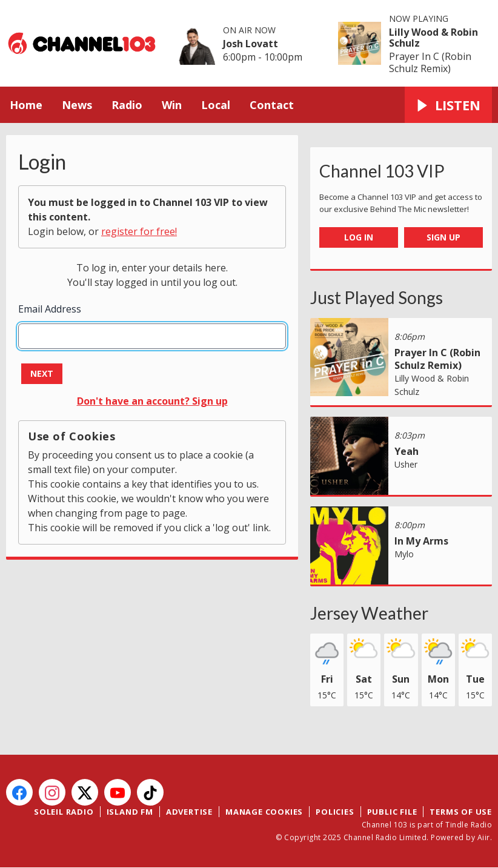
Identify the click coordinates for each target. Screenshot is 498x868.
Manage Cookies (264, 812)
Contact (272, 105)
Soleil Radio (64, 812)
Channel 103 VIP (382, 171)
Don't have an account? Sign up (152, 401)
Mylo (404, 554)
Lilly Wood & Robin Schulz (433, 38)
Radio (127, 105)
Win (172, 105)
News (77, 105)
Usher (406, 464)
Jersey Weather (369, 613)
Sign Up (443, 237)
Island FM (130, 812)
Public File (392, 812)
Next (42, 373)
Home (26, 105)
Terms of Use (461, 812)
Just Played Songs (377, 297)
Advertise (189, 812)
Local (216, 105)
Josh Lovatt (251, 44)
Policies (335, 812)
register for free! (139, 231)
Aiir (484, 837)
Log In (359, 237)
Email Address (50, 309)
